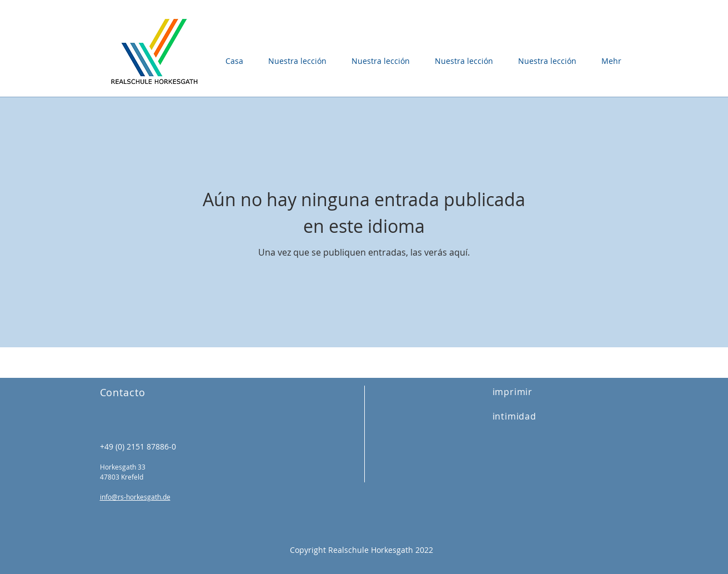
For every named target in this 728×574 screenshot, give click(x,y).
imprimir (513, 392)
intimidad (514, 416)
